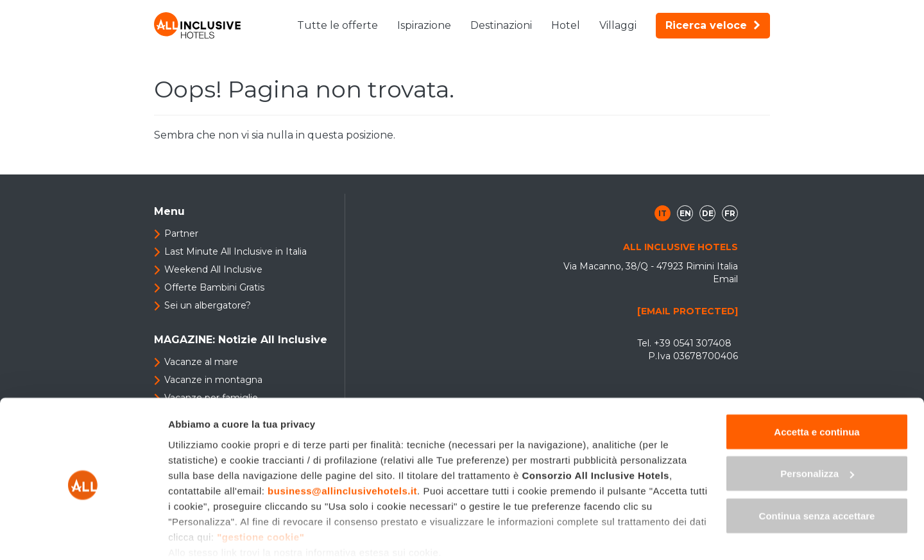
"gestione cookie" (261, 485)
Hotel (566, 25)
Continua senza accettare (817, 464)
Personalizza (817, 422)
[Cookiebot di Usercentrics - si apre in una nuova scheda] (83, 535)
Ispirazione (424, 25)
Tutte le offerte (338, 25)
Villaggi (618, 25)
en (685, 213)
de (708, 213)
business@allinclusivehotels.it (342, 439)
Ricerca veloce (713, 25)
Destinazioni (501, 25)
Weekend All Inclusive (213, 269)
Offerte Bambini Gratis (214, 287)
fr (730, 213)
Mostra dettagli (203, 535)
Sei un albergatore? (208, 305)
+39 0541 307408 (693, 343)
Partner (181, 233)
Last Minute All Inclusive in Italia (235, 251)
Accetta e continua (817, 380)
